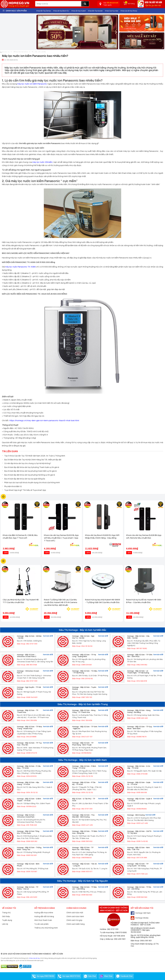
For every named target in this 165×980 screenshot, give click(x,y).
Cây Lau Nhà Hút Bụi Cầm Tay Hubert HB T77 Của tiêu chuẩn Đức (21, 601)
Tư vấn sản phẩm (41, 924)
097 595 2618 (119, 936)
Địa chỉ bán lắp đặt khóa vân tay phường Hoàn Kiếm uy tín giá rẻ (30, 471)
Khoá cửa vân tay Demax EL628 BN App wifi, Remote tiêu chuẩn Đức (144, 537)
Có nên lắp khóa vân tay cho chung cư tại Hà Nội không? (28, 463)
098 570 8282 (121, 932)
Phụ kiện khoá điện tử (13, 486)
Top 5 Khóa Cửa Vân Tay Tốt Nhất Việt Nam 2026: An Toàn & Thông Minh (35, 456)
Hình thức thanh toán (43, 920)
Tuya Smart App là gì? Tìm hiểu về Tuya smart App (25, 490)
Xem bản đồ (48, 636)
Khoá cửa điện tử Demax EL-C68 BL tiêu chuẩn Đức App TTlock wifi (20, 537)
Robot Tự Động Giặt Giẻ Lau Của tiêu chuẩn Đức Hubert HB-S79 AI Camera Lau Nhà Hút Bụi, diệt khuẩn (61, 602)
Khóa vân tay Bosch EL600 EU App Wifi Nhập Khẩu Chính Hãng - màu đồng (102, 537)
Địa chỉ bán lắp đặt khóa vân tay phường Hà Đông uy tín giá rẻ (30, 475)
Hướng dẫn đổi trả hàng (44, 916)
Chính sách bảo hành (75, 916)
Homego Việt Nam (141, 913)
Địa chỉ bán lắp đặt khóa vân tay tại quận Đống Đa (25, 479)
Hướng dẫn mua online (44, 913)
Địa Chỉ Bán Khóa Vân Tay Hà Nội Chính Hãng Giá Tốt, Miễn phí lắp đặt (33, 460)
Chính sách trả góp (74, 920)
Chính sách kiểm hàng (75, 924)
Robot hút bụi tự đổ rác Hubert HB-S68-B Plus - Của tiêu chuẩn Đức (144, 601)
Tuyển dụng (7, 920)
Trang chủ (6, 913)
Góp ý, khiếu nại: (107, 939)
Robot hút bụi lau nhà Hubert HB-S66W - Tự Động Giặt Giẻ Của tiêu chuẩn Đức (103, 601)
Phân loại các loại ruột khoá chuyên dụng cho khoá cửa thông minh (32, 482)
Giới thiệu (6, 916)
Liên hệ (5, 924)
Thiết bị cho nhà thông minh (46, 928)
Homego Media (140, 918)
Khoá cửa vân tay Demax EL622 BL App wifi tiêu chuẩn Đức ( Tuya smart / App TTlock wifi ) (61, 538)
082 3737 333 (113, 929)
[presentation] (38, 32)
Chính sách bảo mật (75, 913)
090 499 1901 (120, 939)
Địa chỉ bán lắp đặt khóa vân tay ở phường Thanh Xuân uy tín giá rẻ (32, 467)
